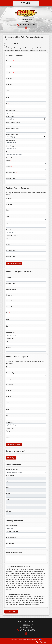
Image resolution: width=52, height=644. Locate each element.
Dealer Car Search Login (15, 640)
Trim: (7, 499)
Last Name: (9, 73)
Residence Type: (11, 173)
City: (7, 91)
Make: (8, 487)
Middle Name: (10, 67)
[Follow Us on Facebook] (26, 28)
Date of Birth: (10, 116)
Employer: (9, 277)
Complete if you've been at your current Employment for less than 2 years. (25, 363)
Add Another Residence (14, 264)
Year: (7, 481)
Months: (8, 167)
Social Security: (11, 110)
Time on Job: (10, 339)
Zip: (7, 104)
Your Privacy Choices (36, 640)
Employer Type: (11, 283)
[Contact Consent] (6, 594)
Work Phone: (10, 333)
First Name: (9, 61)
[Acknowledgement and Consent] (6, 566)
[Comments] (26, 559)
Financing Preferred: (12, 525)
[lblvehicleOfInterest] (26, 472)
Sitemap (28, 640)
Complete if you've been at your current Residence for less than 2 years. (26, 194)
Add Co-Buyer (11, 458)
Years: (8, 161)
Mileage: (8, 511)
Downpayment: (10, 543)
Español (13, 46)
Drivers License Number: (13, 122)
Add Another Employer (14, 444)
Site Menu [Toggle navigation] (26, 3)
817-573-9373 (28, 25)
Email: (8, 152)
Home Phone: (10, 146)
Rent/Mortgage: (11, 178)
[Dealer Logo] (26, 13)
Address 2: (9, 85)
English (7, 46)
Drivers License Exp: (12, 134)
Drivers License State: (13, 128)
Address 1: (9, 79)
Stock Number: (10, 475)
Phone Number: (11, 230)
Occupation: (10, 295)
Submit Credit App (11, 612)
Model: (8, 493)
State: (8, 97)
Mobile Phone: (10, 140)
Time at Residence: (12, 158)
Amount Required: (11, 537)
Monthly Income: (11, 289)
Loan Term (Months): (12, 531)
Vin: (7, 505)
